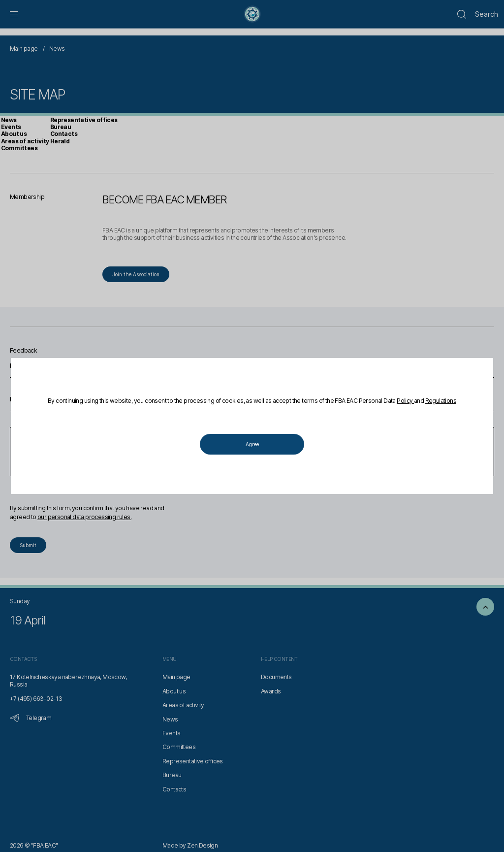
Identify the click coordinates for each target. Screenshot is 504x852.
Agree (252, 444)
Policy (405, 401)
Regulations (441, 401)
